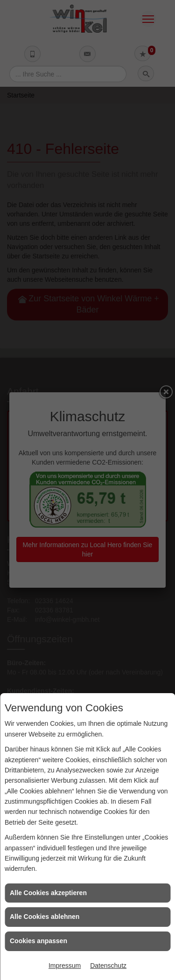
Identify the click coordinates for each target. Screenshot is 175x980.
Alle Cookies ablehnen (45, 917)
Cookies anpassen (38, 941)
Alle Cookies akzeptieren (48, 893)
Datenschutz (108, 966)
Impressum (65, 966)
